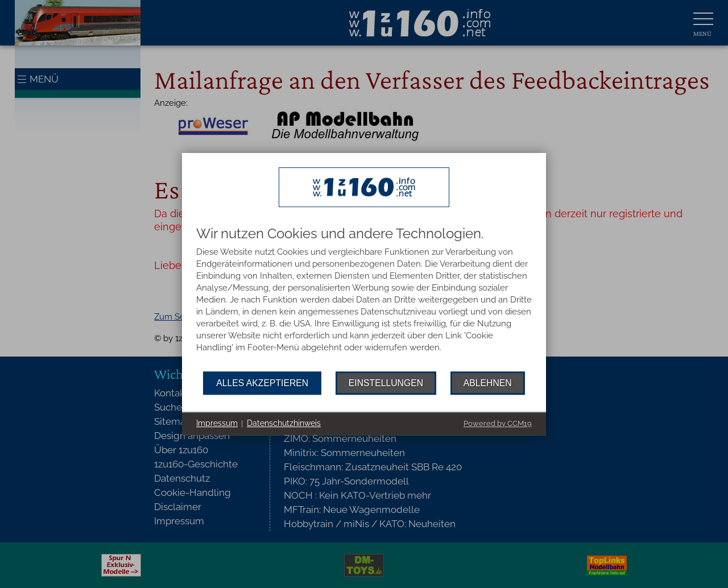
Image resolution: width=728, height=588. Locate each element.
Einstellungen (386, 383)
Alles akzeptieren (262, 383)
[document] (364, 299)
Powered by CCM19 (498, 423)
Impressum (217, 423)
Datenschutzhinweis (284, 423)
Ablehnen (488, 383)
